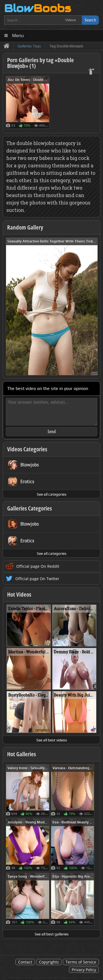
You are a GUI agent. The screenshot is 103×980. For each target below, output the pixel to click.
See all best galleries (52, 934)
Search (90, 20)
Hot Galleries (22, 754)
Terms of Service (81, 962)
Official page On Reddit (38, 566)
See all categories (52, 494)
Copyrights (49, 962)
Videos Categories (27, 449)
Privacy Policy (84, 970)
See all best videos (52, 740)
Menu (18, 36)
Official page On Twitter (37, 579)
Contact (25, 962)
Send (52, 432)
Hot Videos (19, 594)
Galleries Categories (30, 508)
